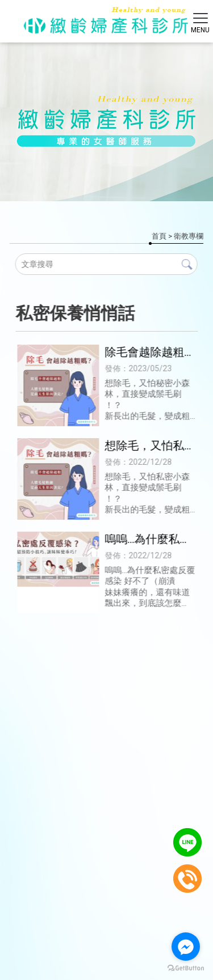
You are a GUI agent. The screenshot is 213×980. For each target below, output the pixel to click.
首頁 (159, 236)
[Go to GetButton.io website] (186, 968)
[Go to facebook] (186, 947)
